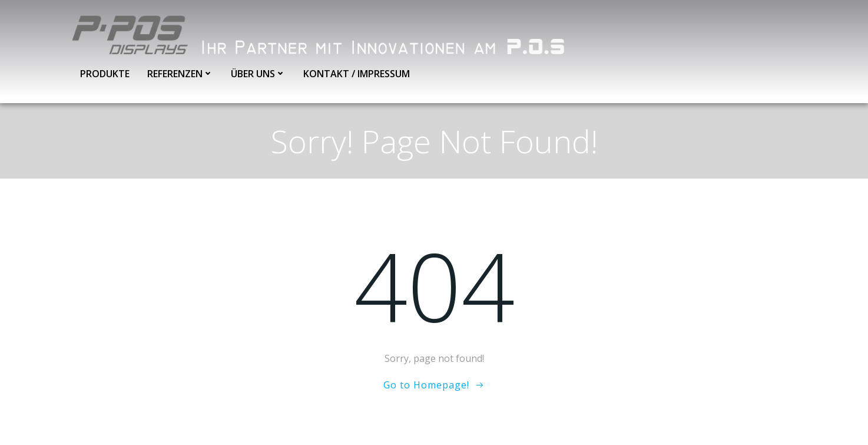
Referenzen (180, 74)
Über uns (258, 74)
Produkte (105, 74)
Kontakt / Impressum (357, 74)
